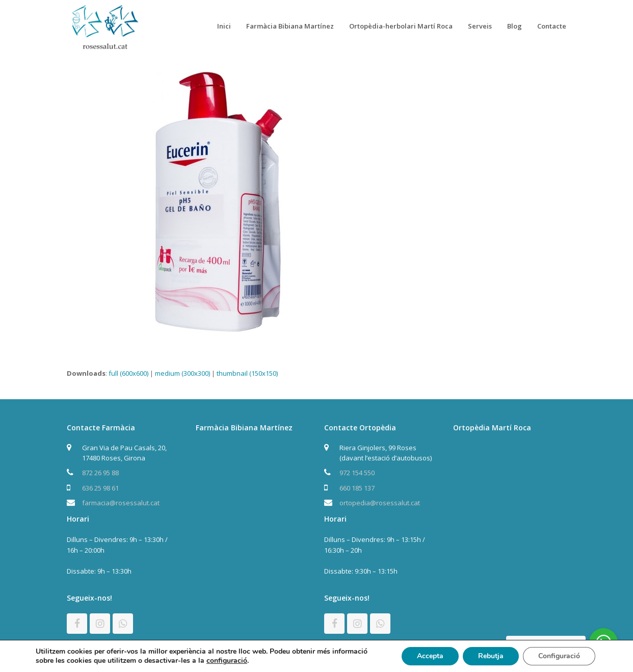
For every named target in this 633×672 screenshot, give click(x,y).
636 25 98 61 (100, 488)
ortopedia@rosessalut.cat (380, 503)
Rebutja (491, 656)
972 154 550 (357, 473)
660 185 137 (357, 488)
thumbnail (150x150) (247, 373)
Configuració (559, 656)
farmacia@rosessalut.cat (121, 503)
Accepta (430, 656)
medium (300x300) (182, 373)
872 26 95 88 (100, 473)
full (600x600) (128, 373)
